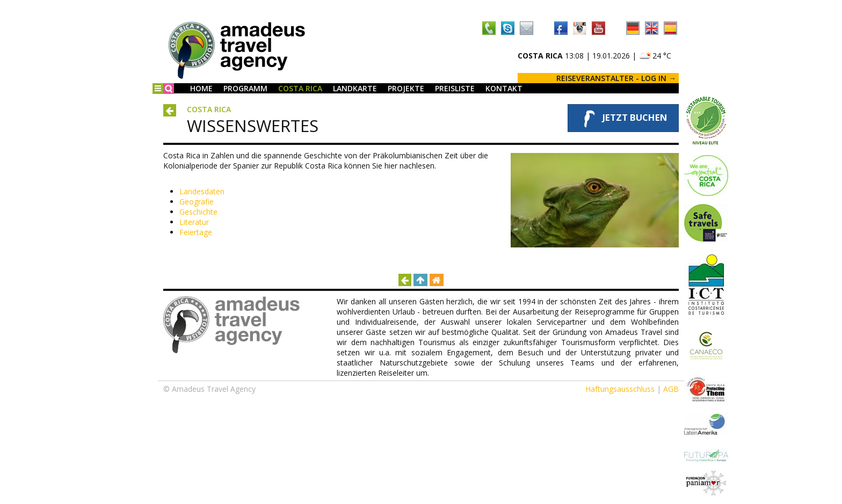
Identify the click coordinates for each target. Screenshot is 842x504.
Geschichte (198, 212)
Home (201, 88)
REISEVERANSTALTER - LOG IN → (616, 78)
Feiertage (196, 232)
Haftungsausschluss (620, 389)
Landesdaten (202, 191)
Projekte (406, 88)
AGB (671, 389)
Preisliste (455, 88)
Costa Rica (300, 88)
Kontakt (504, 88)
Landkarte (355, 88)
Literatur (194, 222)
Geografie (197, 202)
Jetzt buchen (623, 118)
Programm (245, 88)
